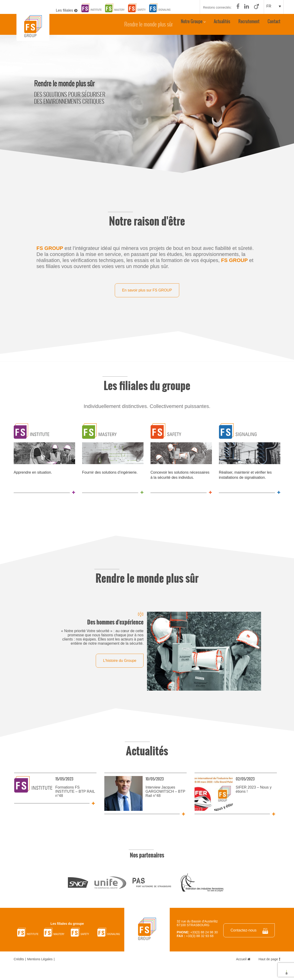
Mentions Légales (40, 959)
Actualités (222, 24)
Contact (274, 24)
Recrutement (249, 24)
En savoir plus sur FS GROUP (147, 290)
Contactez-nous (243, 930)
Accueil (243, 959)
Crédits (19, 959)
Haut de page (269, 959)
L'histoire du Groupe (120, 660)
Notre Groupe (192, 24)
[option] (147, 104)
